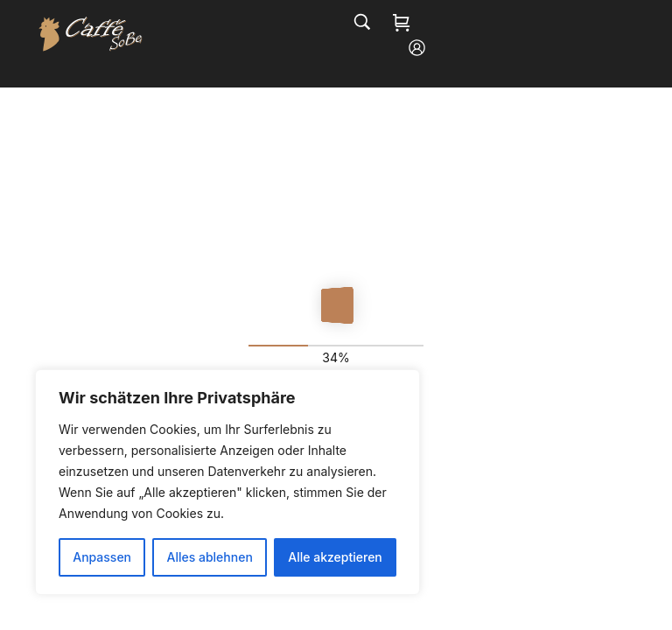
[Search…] (362, 22)
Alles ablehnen (210, 557)
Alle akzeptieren (335, 557)
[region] (227, 482)
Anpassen (102, 557)
